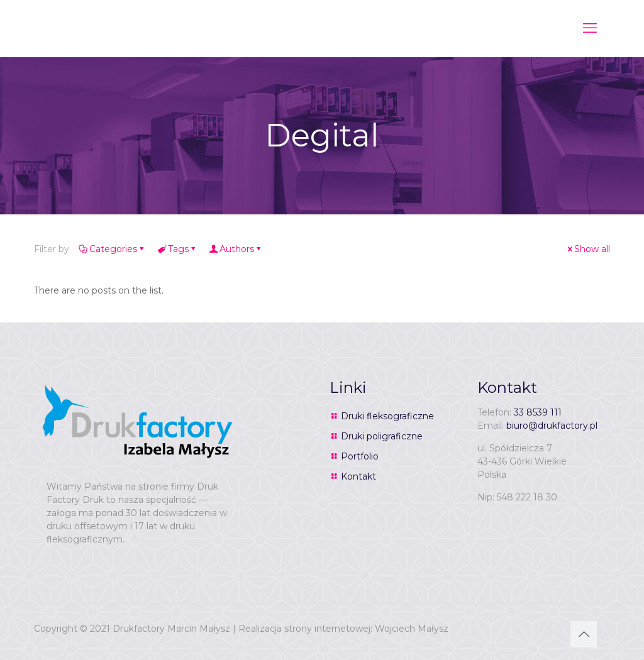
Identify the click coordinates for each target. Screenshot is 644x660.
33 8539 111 (538, 412)
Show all (588, 249)
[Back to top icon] (584, 634)
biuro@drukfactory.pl (552, 426)
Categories (112, 249)
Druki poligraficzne (382, 436)
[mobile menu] (590, 28)
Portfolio (360, 456)
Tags (177, 249)
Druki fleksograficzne (387, 416)
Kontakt (358, 476)
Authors (236, 249)
